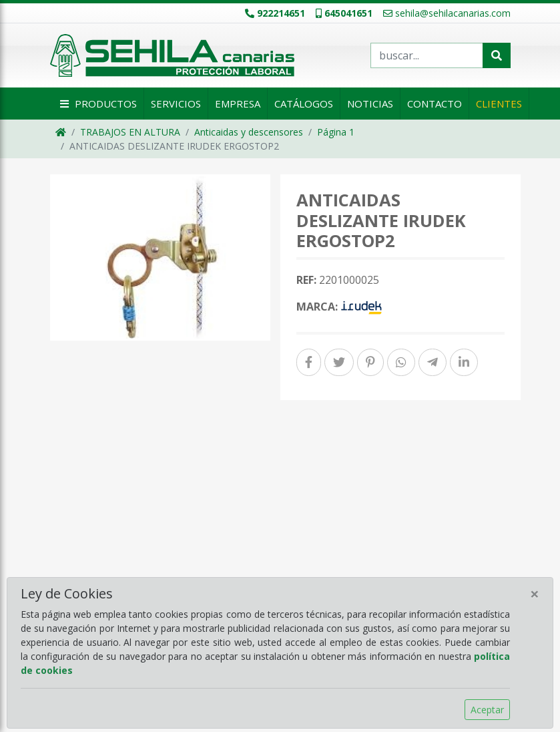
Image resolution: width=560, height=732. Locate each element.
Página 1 (336, 132)
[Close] (535, 594)
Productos (97, 104)
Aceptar (487, 710)
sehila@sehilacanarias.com (447, 13)
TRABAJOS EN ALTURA (130, 132)
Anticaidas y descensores (249, 132)
